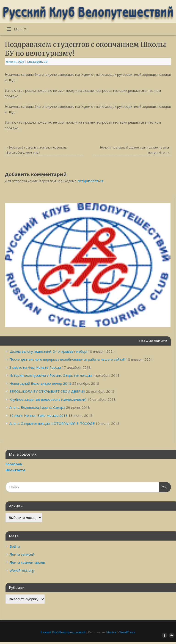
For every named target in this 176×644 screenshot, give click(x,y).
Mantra (111, 632)
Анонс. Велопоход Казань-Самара (37, 407)
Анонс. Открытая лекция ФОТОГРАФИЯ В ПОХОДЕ (52, 423)
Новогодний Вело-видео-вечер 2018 (40, 383)
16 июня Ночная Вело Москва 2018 (38, 415)
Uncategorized (37, 62)
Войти (15, 546)
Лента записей (22, 554)
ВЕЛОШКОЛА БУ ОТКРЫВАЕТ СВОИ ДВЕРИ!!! (47, 391)
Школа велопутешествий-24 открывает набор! (48, 351)
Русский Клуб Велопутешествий (63, 632)
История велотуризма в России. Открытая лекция (51, 375)
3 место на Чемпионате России (35, 367)
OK (163, 487)
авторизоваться (90, 181)
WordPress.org (22, 570)
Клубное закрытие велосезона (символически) (48, 399)
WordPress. (128, 632)
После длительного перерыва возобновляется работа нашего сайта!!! (67, 359)
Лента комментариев (27, 562)
